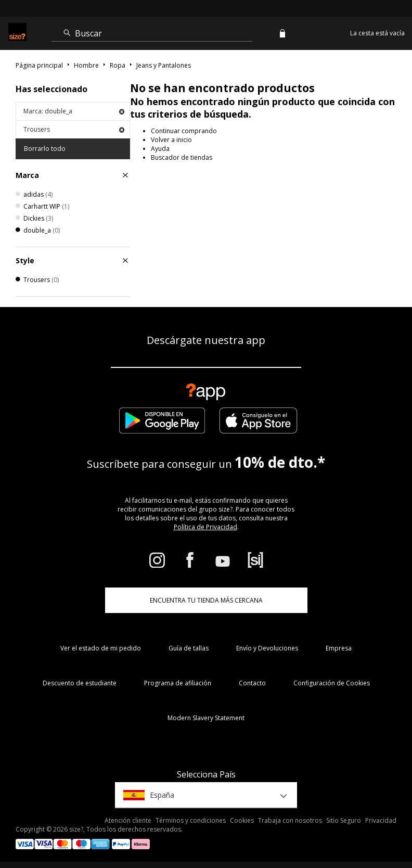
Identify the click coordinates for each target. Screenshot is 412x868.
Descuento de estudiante (80, 683)
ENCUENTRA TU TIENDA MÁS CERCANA (206, 600)
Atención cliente (128, 820)
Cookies (242, 820)
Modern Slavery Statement (206, 718)
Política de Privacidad (205, 527)
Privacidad (381, 820)
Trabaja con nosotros (290, 820)
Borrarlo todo (45, 149)
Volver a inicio (171, 140)
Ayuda (160, 149)
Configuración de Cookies (332, 683)
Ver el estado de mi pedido (101, 648)
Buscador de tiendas (182, 157)
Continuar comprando (184, 131)
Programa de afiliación (178, 683)
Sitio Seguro (344, 820)
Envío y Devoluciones (267, 648)
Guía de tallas (189, 648)
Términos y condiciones (191, 820)
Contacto (252, 683)
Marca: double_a (74, 111)
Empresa (339, 648)
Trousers (74, 129)
